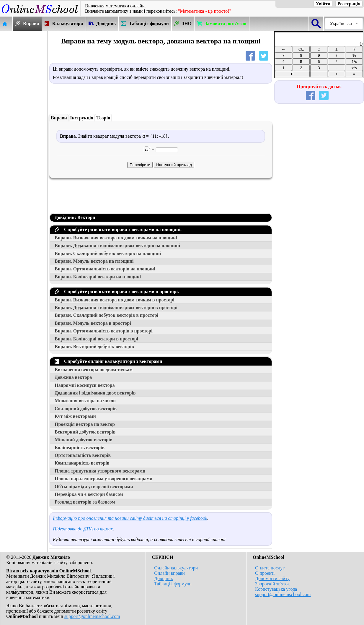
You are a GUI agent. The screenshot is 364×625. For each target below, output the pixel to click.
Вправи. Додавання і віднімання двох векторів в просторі (116, 307)
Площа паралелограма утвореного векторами (103, 479)
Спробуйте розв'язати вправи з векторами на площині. (118, 229)
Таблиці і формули (173, 584)
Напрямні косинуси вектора (85, 385)
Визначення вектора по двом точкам (94, 370)
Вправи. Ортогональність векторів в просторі (104, 331)
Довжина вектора (73, 377)
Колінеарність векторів (80, 448)
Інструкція (82, 118)
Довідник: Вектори (75, 217)
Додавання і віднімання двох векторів (95, 393)
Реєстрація (349, 4)
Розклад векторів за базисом (85, 502)
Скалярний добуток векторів (86, 409)
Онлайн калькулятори (176, 568)
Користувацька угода (276, 589)
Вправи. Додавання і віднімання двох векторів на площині (117, 245)
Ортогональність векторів (83, 455)
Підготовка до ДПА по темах (83, 529)
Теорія (103, 118)
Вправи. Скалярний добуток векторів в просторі (106, 315)
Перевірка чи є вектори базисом (89, 494)
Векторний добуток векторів (85, 432)
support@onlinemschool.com (92, 616)
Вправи (59, 118)
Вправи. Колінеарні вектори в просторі (96, 339)
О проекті (265, 573)
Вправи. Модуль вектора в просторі (93, 323)
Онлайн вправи (169, 573)
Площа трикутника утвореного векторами (100, 471)
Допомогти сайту (272, 578)
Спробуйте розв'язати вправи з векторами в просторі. (117, 292)
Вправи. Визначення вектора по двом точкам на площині (116, 238)
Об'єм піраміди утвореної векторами (94, 487)
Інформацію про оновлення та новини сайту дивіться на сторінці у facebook (130, 518)
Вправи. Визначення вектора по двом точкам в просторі (115, 300)
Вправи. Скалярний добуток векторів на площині (108, 253)
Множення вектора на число (85, 401)
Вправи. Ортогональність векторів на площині (105, 269)
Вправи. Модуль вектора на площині (94, 261)
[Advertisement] (24, 120)
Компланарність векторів (82, 463)
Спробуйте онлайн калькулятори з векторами (108, 361)
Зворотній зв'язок (272, 584)
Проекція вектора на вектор (85, 424)
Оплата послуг (270, 568)
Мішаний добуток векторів (84, 440)
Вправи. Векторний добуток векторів (94, 346)
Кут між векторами (75, 416)
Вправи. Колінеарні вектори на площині (98, 277)
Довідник (164, 578)
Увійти (323, 4)
